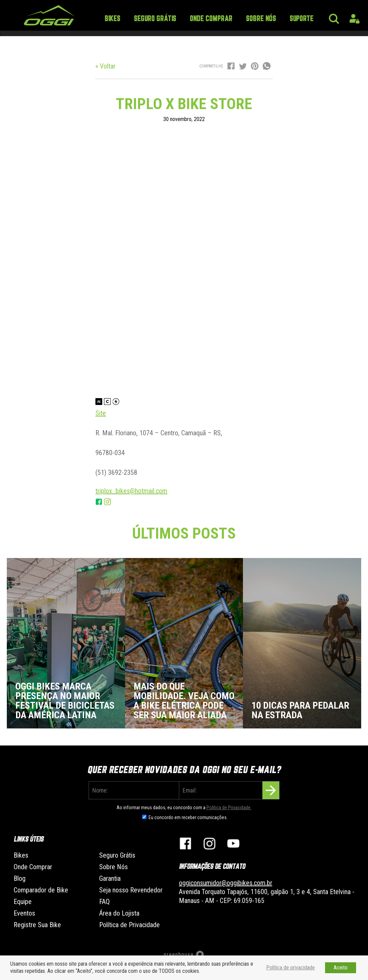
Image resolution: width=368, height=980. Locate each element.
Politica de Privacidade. (229, 808)
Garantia (110, 878)
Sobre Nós (261, 19)
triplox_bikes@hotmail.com (131, 491)
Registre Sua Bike (37, 925)
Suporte (302, 19)
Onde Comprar (211, 19)
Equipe (23, 902)
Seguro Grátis (155, 19)
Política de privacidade (290, 968)
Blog (20, 878)
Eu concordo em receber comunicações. (188, 817)
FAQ (104, 902)
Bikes (112, 19)
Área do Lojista (119, 913)
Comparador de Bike (41, 890)
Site (101, 413)
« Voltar (105, 66)
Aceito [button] (341, 968)
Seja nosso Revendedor (131, 890)
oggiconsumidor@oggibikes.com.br (226, 883)
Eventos (24, 913)
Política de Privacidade (129, 925)
